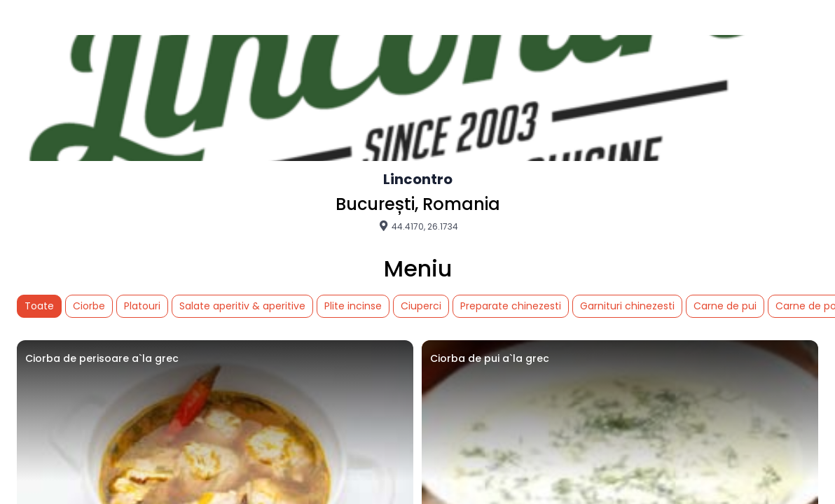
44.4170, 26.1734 (418, 226)
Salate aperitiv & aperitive (242, 306)
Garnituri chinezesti (627, 306)
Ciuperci (421, 306)
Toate (39, 306)
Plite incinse (353, 306)
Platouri (142, 306)
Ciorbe (89, 306)
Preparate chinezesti (511, 306)
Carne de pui (725, 306)
